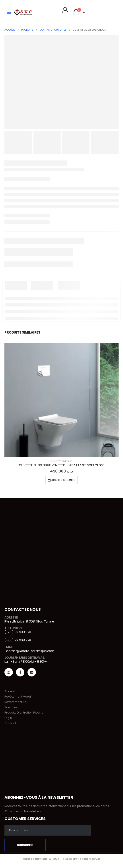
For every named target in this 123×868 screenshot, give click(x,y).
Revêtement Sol (16, 702)
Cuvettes (56, 461)
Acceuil (10, 691)
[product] (61, 400)
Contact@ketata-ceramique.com (29, 651)
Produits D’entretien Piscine (24, 713)
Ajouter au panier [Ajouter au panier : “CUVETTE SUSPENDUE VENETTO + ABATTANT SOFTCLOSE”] (63, 480)
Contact (10, 723)
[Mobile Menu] (9, 12)
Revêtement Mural (18, 697)
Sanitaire (67, 461)
